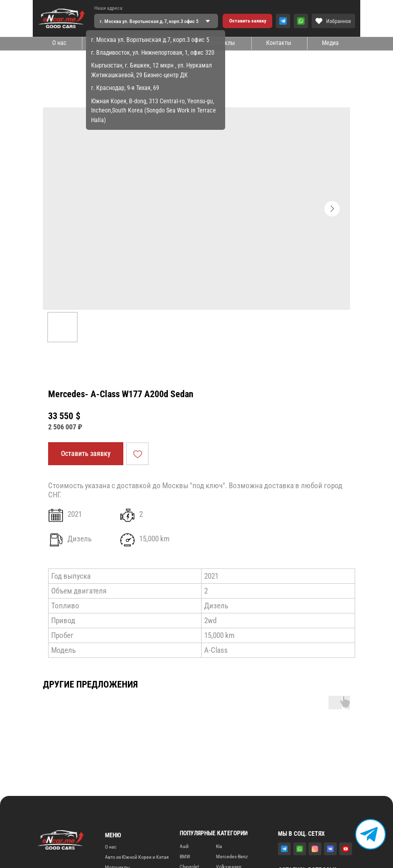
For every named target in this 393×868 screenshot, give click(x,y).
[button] (247, 21)
